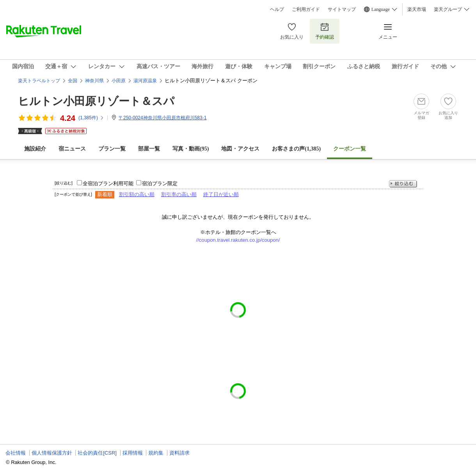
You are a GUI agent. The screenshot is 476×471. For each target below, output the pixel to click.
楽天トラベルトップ (39, 81)
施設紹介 (35, 149)
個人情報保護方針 (52, 453)
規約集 (156, 453)
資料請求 (179, 453)
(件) (91, 118)
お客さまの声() (296, 149)
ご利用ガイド (306, 9)
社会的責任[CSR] (97, 453)
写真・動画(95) (191, 149)
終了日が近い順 (221, 194)
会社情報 (16, 453)
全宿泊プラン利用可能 (108, 183)
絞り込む (403, 184)
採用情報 (133, 453)
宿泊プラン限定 (160, 183)
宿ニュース (72, 149)
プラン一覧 (112, 149)
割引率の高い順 (179, 194)
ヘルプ (277, 9)
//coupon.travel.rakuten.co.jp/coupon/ (238, 240)
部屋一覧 (149, 149)
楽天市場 (417, 9)
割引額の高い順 (137, 194)
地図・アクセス (240, 149)
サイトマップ (342, 9)
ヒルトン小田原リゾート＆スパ (96, 101)
